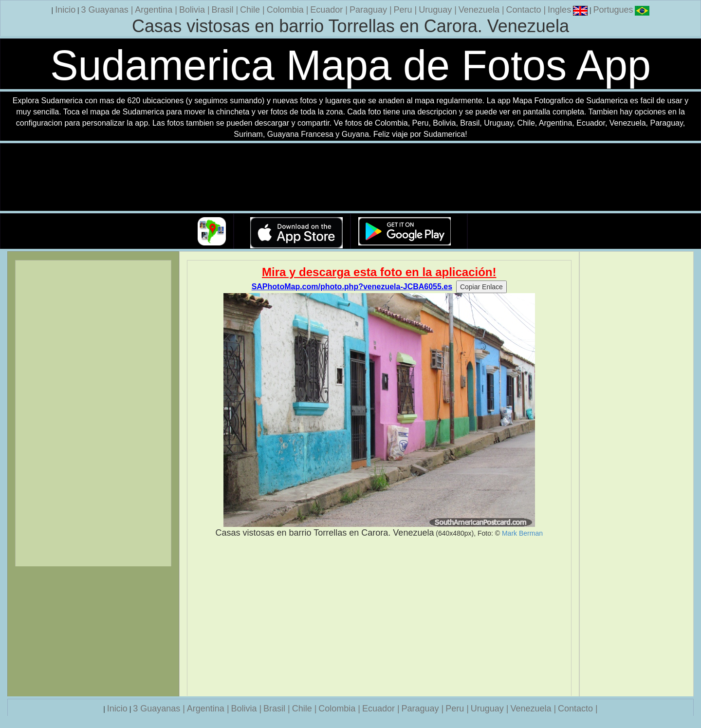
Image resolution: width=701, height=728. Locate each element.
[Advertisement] (379, 617)
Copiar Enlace (481, 287)
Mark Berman (522, 533)
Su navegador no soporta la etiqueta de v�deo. (350, 177)
